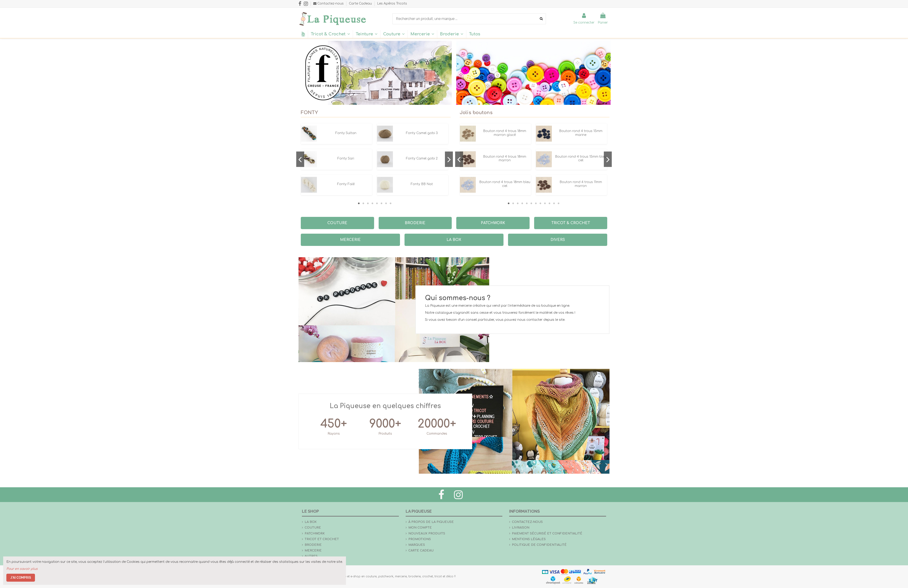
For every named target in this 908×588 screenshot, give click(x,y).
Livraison (521, 528)
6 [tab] (381, 203)
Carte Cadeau (361, 4)
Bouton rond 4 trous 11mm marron (581, 184)
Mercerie (313, 550)
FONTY (309, 113)
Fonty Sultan (346, 133)
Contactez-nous (527, 522)
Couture (313, 528)
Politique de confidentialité (539, 545)
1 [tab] (359, 203)
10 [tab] (549, 203)
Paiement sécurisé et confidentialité (547, 533)
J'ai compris (21, 578)
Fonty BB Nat (422, 184)
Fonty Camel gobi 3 (422, 133)
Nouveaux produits (427, 533)
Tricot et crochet (322, 539)
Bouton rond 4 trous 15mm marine (581, 133)
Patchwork (315, 533)
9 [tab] (545, 203)
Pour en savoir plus (22, 569)
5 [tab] (377, 203)
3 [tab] (368, 203)
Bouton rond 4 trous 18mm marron (505, 159)
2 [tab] (363, 203)
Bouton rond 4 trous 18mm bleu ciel (505, 184)
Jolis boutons (476, 113)
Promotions (420, 539)
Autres (311, 556)
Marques (417, 545)
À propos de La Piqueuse (431, 522)
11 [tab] (554, 203)
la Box (311, 522)
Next (449, 159)
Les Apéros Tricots (392, 4)
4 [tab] (372, 203)
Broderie (313, 545)
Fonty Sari (346, 158)
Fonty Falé (346, 184)
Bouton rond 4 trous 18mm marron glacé (505, 133)
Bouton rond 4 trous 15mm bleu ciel (581, 159)
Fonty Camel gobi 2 (422, 158)
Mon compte (420, 528)
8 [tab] (390, 203)
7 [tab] (386, 203)
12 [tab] (558, 203)
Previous (300, 159)
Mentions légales (529, 539)
